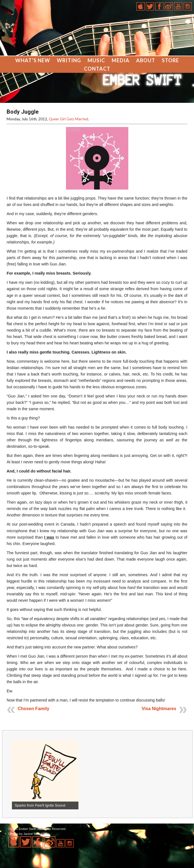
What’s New (33, 60)
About (146, 60)
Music (96, 60)
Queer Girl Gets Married (68, 119)
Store (170, 60)
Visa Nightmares (159, 709)
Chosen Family (34, 709)
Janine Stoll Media (36, 834)
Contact (97, 69)
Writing (69, 60)
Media (121, 60)
